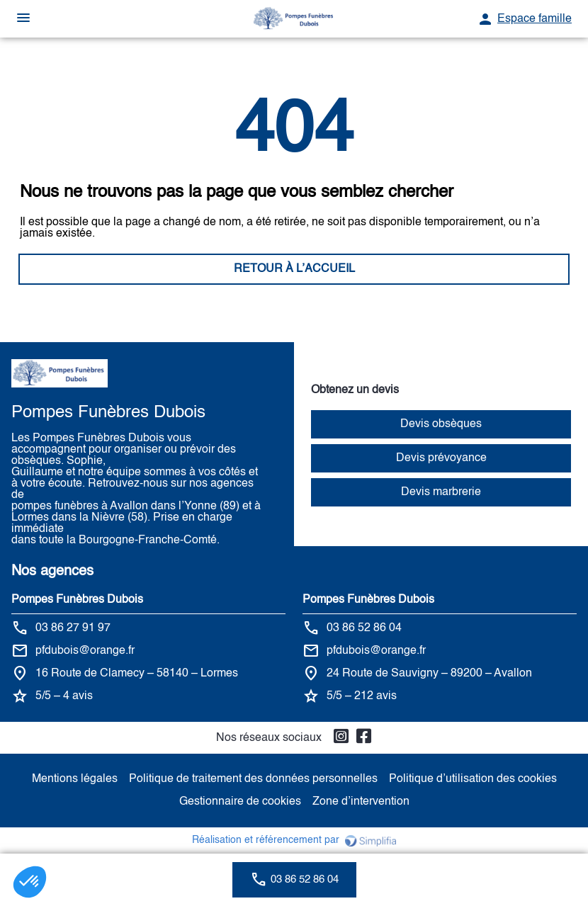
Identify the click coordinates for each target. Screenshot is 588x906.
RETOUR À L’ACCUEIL (294, 269)
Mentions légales (75, 779)
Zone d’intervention (361, 802)
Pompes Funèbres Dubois (77, 600)
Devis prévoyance (441, 458)
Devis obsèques (441, 424)
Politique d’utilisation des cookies (473, 779)
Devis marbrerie (441, 492)
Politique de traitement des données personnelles (253, 779)
